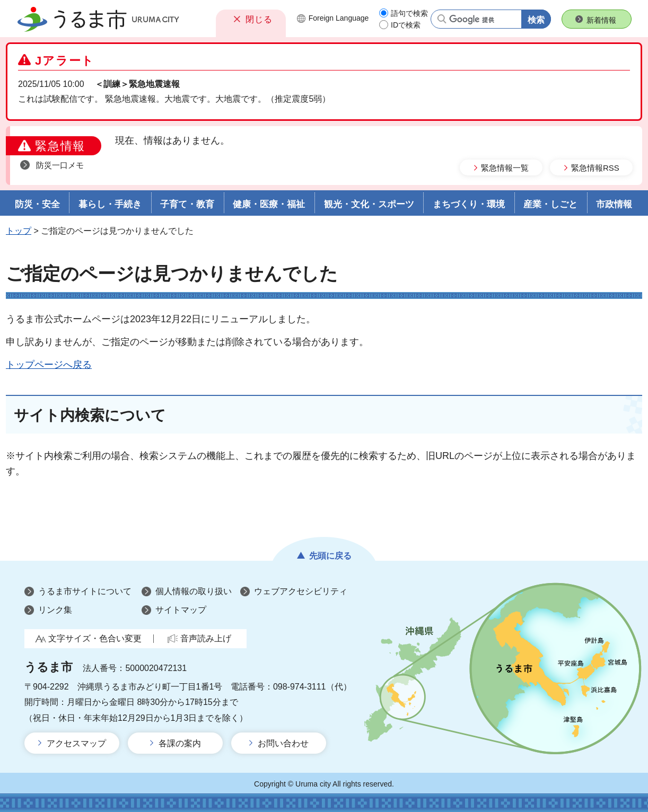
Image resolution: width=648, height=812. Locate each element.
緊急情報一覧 (505, 168)
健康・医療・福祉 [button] (269, 204)
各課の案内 (180, 743)
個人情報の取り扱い (194, 591)
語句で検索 (409, 13)
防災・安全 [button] (37, 204)
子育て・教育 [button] (187, 204)
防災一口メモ (60, 165)
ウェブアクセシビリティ (301, 591)
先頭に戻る (330, 556)
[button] (251, 19)
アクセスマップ (76, 743)
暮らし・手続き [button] (110, 204)
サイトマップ (181, 610)
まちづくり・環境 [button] (469, 204)
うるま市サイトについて (85, 591)
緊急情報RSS (595, 168)
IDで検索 (406, 25)
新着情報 (601, 20)
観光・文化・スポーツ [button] (369, 204)
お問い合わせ (283, 743)
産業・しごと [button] (550, 204)
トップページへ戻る (49, 365)
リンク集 (55, 610)
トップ (19, 231)
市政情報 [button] (614, 204)
